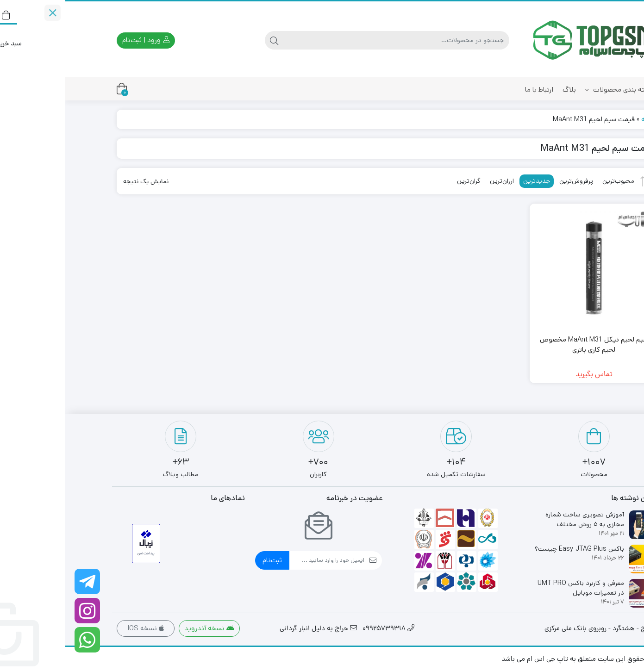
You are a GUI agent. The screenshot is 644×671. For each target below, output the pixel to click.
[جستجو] (331, 40)
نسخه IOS (80, 628)
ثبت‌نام (207, 560)
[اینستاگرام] (22, 611)
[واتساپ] (22, 640)
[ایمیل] (262, 560)
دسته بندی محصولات (554, 90)
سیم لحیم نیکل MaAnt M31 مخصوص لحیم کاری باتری (529, 345)
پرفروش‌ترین (511, 181)
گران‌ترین (403, 181)
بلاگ (504, 90)
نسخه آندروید (144, 628)
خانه (582, 119)
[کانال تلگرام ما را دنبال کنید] (22, 581)
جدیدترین (471, 181)
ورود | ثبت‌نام (81, 40)
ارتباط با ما (474, 90)
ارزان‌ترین (437, 181)
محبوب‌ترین (553, 181)
